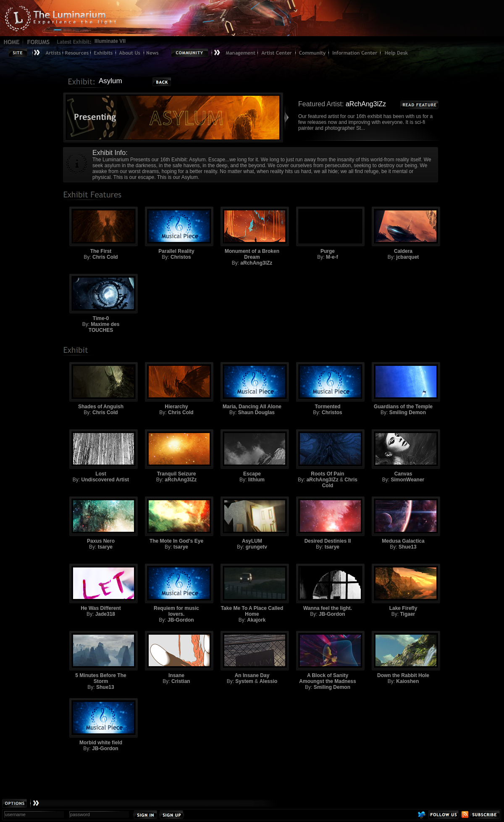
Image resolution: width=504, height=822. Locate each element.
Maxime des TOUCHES (104, 327)
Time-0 (101, 298)
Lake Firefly (403, 587)
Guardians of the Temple (403, 386)
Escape (252, 453)
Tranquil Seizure (176, 453)
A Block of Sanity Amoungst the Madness (328, 658)
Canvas (403, 453)
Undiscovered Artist (105, 480)
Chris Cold (105, 257)
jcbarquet (407, 257)
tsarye (105, 547)
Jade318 (105, 614)
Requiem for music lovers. (176, 590)
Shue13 (408, 547)
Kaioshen (407, 681)
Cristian (181, 681)
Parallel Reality (176, 230)
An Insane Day (252, 655)
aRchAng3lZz (256, 263)
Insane (176, 655)
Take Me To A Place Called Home (252, 590)
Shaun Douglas (256, 412)
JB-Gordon (181, 620)
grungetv (256, 547)
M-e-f (332, 257)
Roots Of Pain (328, 453)
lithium (256, 480)
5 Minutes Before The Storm (101, 658)
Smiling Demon (408, 412)
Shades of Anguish (101, 386)
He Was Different (101, 587)
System (244, 681)
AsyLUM (252, 520)
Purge (328, 230)
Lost (101, 453)
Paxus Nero (101, 520)
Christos (181, 257)
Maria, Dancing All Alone (252, 386)
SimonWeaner (407, 480)
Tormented (328, 386)
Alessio (269, 681)
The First (101, 230)
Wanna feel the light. (328, 587)
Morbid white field (101, 722)
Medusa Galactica (403, 520)
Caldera (403, 230)
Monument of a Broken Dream (252, 233)
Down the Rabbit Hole (403, 655)
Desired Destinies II (328, 520)
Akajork (256, 620)
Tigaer (407, 614)
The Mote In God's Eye (176, 520)
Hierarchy (176, 386)
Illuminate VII (110, 41)
